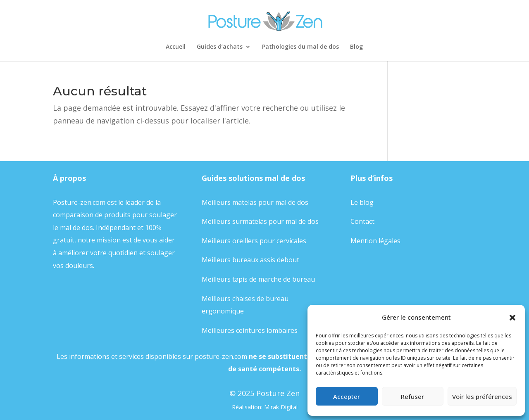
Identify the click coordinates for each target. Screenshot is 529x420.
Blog (356, 47)
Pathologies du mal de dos (300, 47)
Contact (362, 221)
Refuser (412, 396)
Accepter (347, 396)
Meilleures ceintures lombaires (250, 330)
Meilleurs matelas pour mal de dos (255, 202)
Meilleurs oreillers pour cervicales (254, 241)
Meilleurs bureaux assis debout (250, 260)
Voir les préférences (482, 396)
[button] (512, 318)
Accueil (176, 47)
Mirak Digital (281, 407)
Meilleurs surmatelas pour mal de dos (260, 221)
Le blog (362, 202)
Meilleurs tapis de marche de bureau (258, 279)
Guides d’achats (220, 47)
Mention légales (375, 241)
